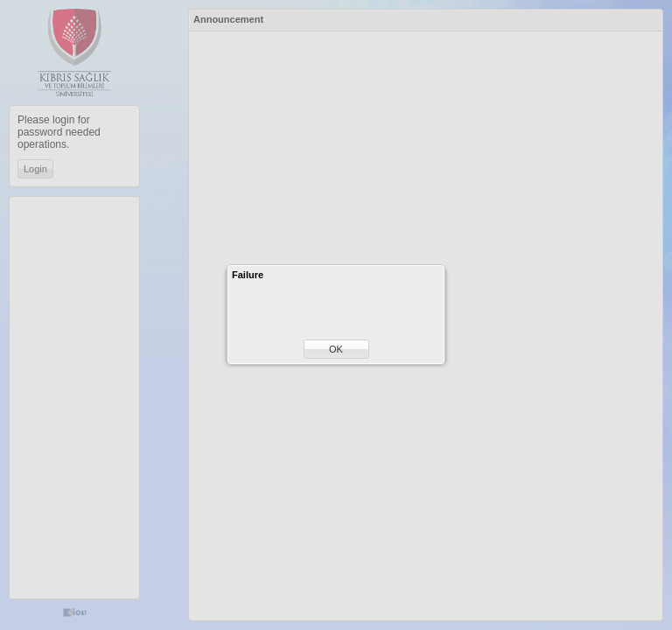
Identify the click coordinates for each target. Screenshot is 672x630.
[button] (336, 349)
